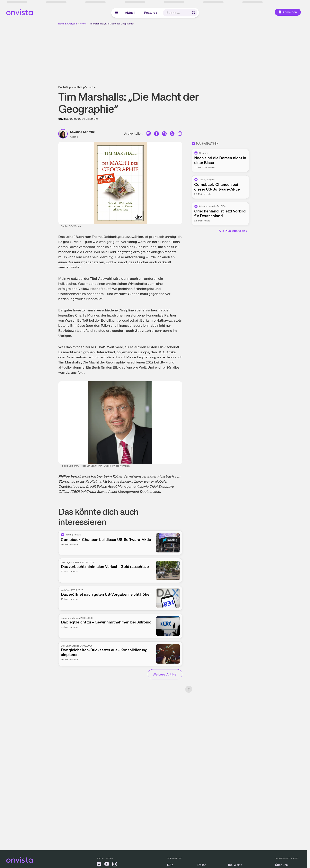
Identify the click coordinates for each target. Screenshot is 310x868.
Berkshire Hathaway (156, 320)
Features (151, 13)
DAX (170, 865)
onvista (63, 119)
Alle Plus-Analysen (233, 231)
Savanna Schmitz (82, 132)
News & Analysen (68, 24)
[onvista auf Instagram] (115, 865)
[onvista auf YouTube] (107, 865)
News (83, 24)
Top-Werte (235, 865)
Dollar (202, 865)
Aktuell (130, 13)
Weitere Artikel (165, 674)
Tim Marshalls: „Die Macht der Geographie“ (111, 24)
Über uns (281, 865)
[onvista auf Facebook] (99, 865)
